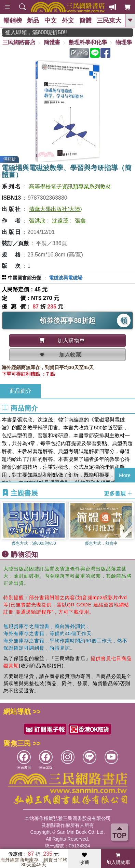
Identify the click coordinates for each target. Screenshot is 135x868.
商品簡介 (21, 391)
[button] (130, 524)
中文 (51, 21)
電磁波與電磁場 (66, 278)
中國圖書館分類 (25, 278)
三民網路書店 (19, 42)
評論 (80, 53)
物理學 (124, 42)
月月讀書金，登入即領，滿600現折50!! (40, 32)
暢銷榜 (13, 21)
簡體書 (52, 42)
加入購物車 (118, 859)
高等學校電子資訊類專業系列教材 (70, 186)
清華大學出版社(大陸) (56, 209)
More (125, 475)
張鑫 (80, 221)
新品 (33, 21)
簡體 (85, 21)
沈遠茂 (60, 221)
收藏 (84, 859)
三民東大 (109, 21)
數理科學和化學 (88, 42)
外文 (68, 21)
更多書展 (118, 494)
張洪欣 (37, 221)
